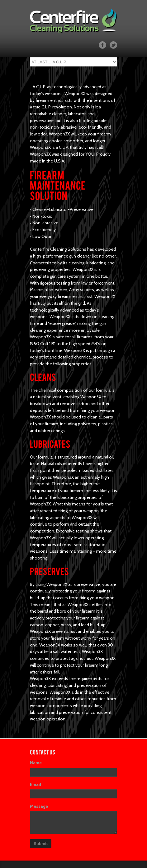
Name (36, 763)
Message (39, 806)
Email (36, 784)
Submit (41, 844)
